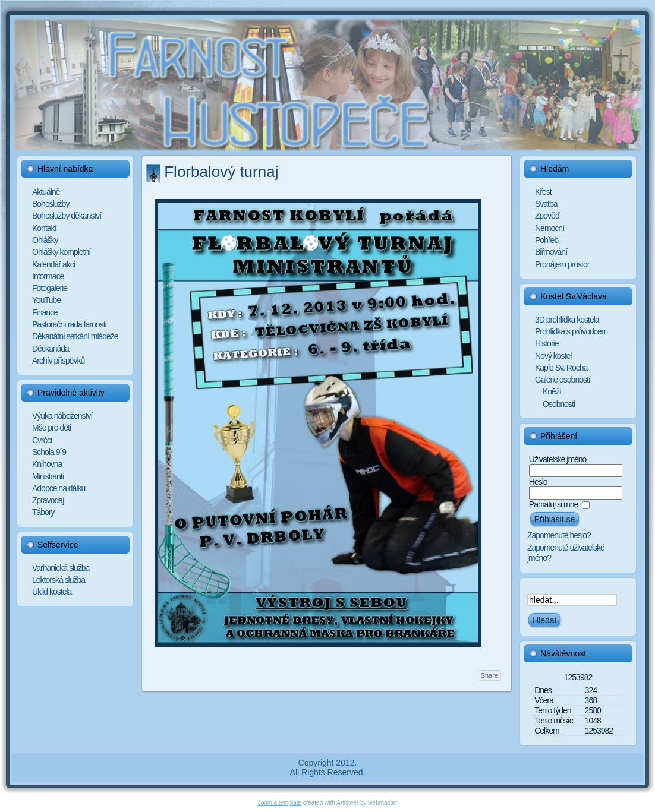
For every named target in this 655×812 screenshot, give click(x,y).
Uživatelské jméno (558, 459)
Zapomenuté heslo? (559, 535)
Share (489, 675)
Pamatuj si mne (553, 504)
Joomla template (280, 803)
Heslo (538, 482)
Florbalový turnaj (221, 172)
